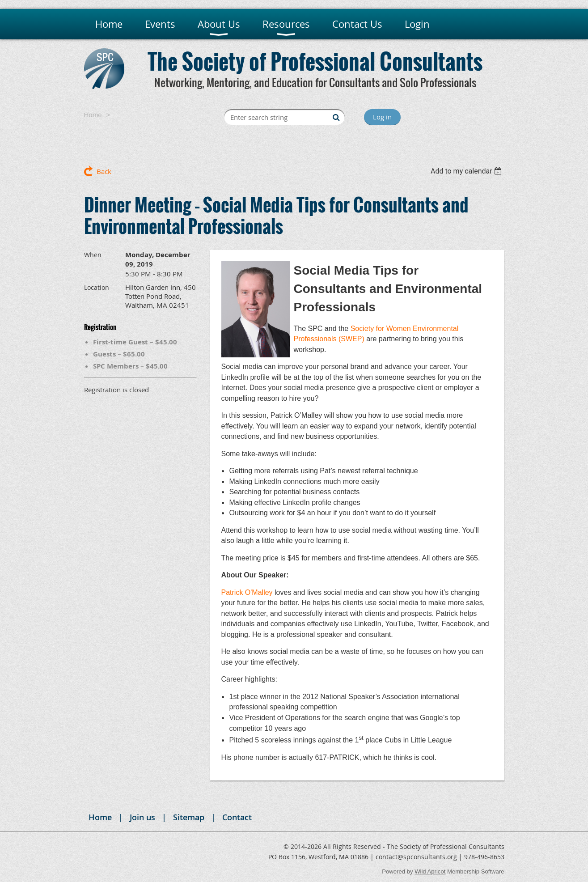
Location (97, 287)
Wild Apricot (430, 871)
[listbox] (467, 171)
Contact (237, 817)
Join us (142, 817)
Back (104, 171)
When (93, 255)
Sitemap (189, 817)
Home (93, 115)
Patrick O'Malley (247, 592)
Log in (382, 117)
